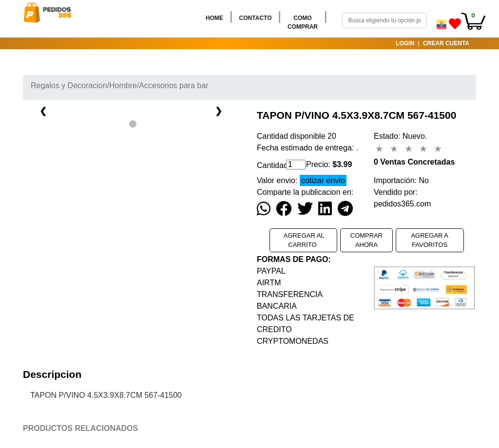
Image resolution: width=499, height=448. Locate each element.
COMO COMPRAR (305, 22)
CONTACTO (258, 17)
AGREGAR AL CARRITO (303, 240)
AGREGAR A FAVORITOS (430, 240)
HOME (216, 17)
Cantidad (268, 165)
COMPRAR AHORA (366, 240)
